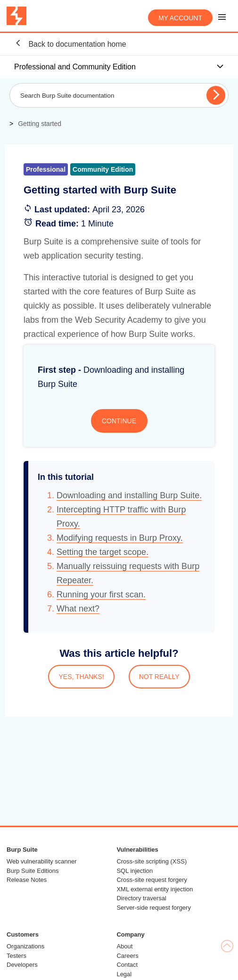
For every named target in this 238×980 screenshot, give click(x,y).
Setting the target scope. (103, 552)
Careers (127, 956)
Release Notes (27, 880)
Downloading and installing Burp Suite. (129, 495)
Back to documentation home (70, 44)
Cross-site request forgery (152, 880)
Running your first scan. (101, 595)
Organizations (25, 946)
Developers (22, 965)
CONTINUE (119, 421)
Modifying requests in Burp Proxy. (120, 538)
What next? (78, 609)
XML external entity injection (155, 889)
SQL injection (135, 871)
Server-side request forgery (154, 908)
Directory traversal (141, 898)
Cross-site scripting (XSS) (152, 861)
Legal (124, 974)
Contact (127, 965)
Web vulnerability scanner (42, 861)
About (124, 946)
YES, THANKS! (81, 677)
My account (180, 18)
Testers (16, 956)
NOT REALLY (159, 677)
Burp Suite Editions (33, 871)
